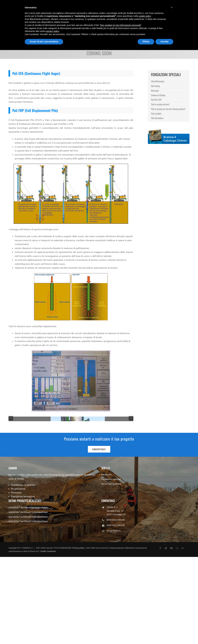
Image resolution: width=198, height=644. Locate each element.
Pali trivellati (156, 113)
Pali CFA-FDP (156, 100)
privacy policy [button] (53, 31)
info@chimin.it (114, 615)
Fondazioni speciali (111, 564)
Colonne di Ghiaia (158, 95)
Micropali (155, 90)
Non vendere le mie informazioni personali (120, 25)
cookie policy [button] (145, 16)
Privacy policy (78, 632)
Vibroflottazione (158, 81)
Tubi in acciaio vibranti (160, 104)
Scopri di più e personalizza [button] (44, 42)
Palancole (106, 559)
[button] (172, 7)
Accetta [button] (164, 42)
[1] (71, 460)
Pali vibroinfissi (157, 118)
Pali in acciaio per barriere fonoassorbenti (168, 109)
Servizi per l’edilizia (111, 568)
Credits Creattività (48, 636)
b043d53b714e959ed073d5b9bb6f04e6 (28, 592)
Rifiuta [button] (146, 42)
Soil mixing (155, 86)
